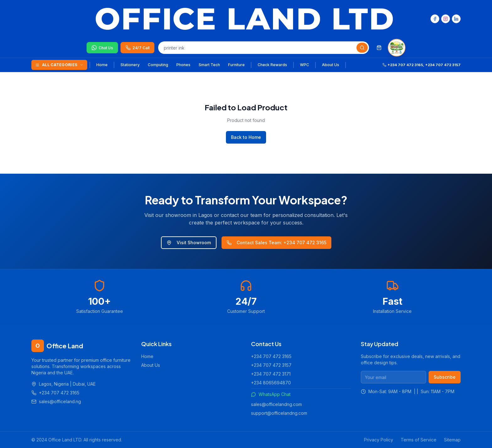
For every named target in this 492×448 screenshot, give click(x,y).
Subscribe (445, 377)
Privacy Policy (379, 440)
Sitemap (452, 440)
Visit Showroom (189, 242)
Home (102, 65)
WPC (305, 65)
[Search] (362, 48)
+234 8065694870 (271, 383)
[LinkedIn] (456, 19)
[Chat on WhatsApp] (102, 48)
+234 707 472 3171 (271, 374)
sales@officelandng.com (276, 404)
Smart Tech (209, 65)
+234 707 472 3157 (271, 365)
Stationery (130, 65)
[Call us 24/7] (137, 48)
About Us (331, 65)
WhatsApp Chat (271, 394)
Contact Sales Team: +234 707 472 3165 (276, 242)
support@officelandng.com (279, 413)
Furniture (236, 65)
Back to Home (246, 137)
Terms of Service (419, 440)
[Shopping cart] (379, 48)
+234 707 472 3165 (271, 356)
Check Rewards (272, 65)
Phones (183, 65)
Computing (158, 65)
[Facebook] (435, 19)
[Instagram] (446, 19)
